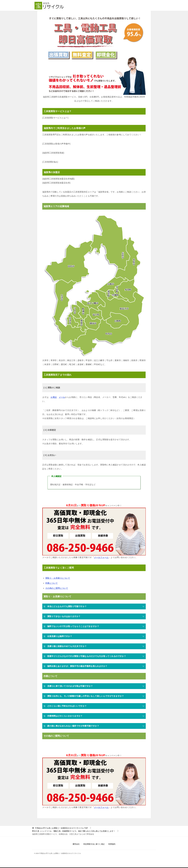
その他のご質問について (57, 588)
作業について (51, 583)
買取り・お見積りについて (58, 578)
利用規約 (112, 844)
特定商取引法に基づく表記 (94, 844)
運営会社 (76, 844)
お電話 (54, 397)
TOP (61, 828)
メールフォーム (101, 557)
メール (62, 397)
